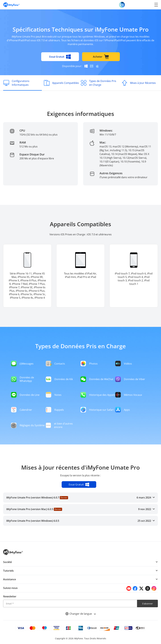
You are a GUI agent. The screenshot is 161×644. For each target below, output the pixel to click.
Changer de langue (80, 614)
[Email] (70, 603)
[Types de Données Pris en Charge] (100, 83)
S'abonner (147, 604)
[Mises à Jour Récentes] (139, 83)
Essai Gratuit (60, 57)
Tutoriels (8, 571)
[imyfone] (11, 5)
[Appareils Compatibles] (61, 83)
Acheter (101, 57)
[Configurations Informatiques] (22, 83)
